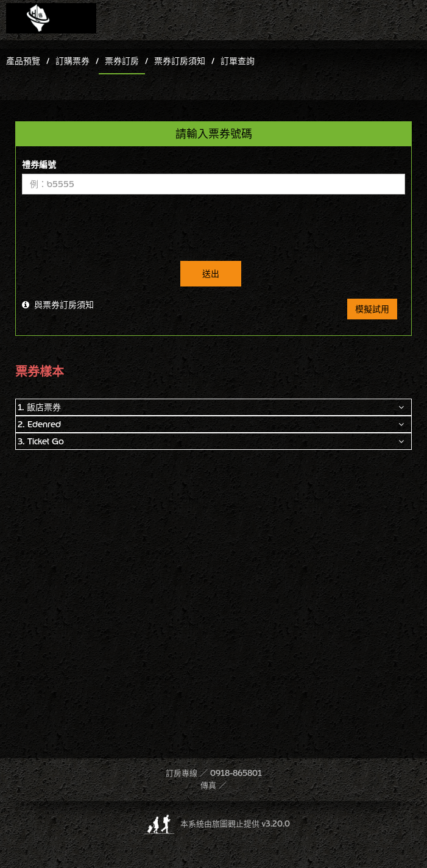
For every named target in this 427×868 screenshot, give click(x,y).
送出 (211, 274)
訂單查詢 (238, 61)
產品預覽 (23, 61)
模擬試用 (372, 309)
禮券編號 (39, 165)
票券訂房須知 (180, 61)
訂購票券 (72, 61)
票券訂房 (122, 61)
